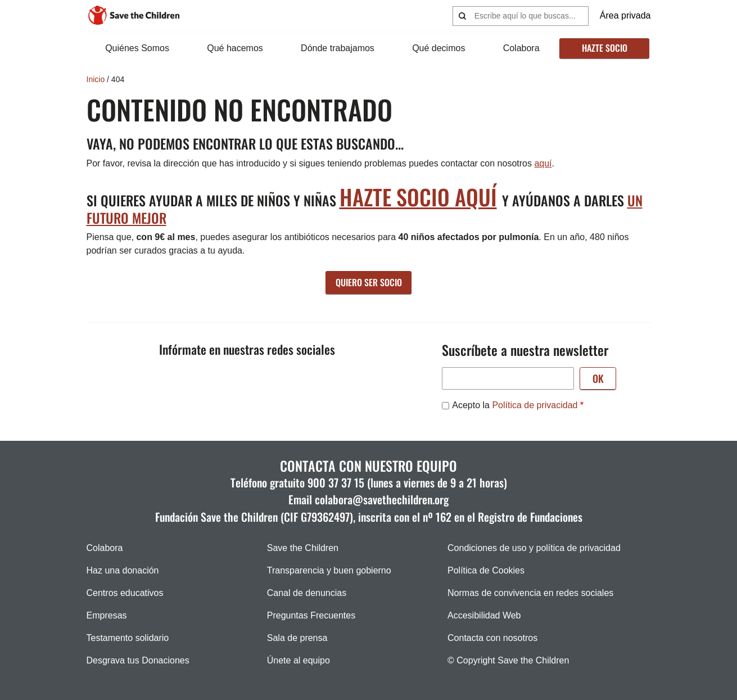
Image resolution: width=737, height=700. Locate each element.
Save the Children (303, 548)
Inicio (96, 79)
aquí (543, 163)
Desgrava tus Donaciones (138, 660)
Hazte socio (605, 48)
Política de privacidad (535, 405)
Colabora (521, 48)
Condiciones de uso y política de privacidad (534, 548)
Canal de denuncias (307, 593)
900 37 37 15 (336, 482)
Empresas (107, 615)
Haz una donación (123, 570)
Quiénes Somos (137, 48)
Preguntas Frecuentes (311, 615)
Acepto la (515, 405)
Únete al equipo (299, 660)
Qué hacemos (235, 48)
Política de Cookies (486, 570)
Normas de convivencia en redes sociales (530, 593)
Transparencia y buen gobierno (329, 570)
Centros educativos (125, 593)
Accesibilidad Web (484, 615)
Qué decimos (438, 48)
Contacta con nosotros (492, 638)
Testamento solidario (128, 638)
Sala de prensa (297, 638)
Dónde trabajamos (338, 48)
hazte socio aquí (418, 197)
